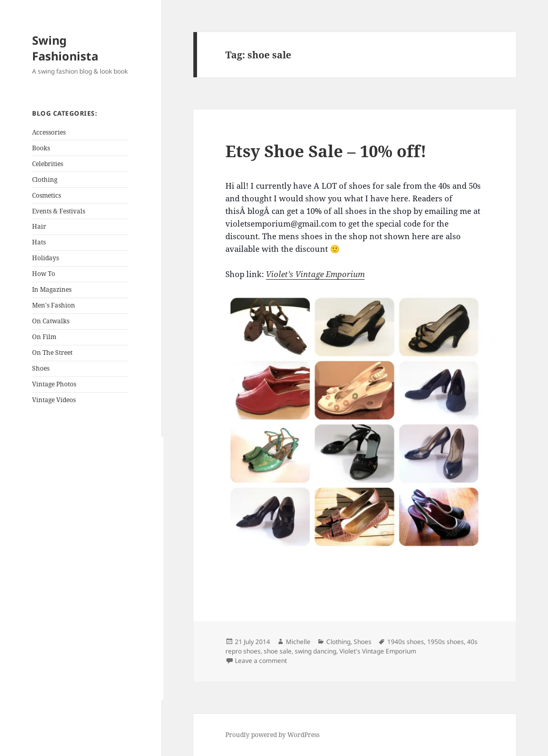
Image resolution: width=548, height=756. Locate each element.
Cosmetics (46, 195)
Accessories (49, 132)
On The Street (52, 353)
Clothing (45, 180)
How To (44, 274)
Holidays (45, 258)
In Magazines (52, 289)
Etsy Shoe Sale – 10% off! (326, 151)
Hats (39, 242)
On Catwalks (51, 321)
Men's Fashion (54, 305)
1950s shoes (446, 642)
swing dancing (316, 651)
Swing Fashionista (65, 48)
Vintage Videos (54, 400)
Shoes (41, 368)
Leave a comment (261, 661)
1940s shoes (406, 642)
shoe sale (278, 651)
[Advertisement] (98, 568)
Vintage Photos (54, 384)
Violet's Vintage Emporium (378, 651)
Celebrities (48, 164)
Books (41, 148)
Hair (39, 226)
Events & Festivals (59, 211)
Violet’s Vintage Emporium (315, 274)
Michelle (298, 642)
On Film (44, 337)
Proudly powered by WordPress (272, 735)
